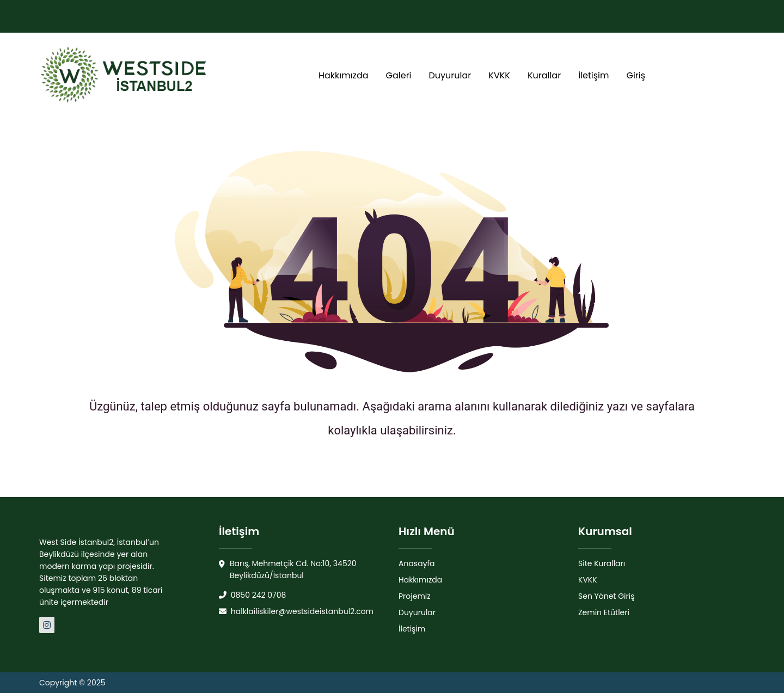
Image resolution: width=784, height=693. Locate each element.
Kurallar (544, 75)
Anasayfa (417, 563)
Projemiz (415, 596)
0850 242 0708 (252, 595)
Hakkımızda (344, 75)
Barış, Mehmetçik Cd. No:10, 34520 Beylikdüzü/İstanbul (288, 570)
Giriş (636, 75)
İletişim (593, 75)
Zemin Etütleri (604, 612)
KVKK (499, 75)
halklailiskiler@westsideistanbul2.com (296, 611)
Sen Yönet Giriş (607, 596)
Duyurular (450, 75)
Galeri (399, 75)
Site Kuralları (602, 563)
